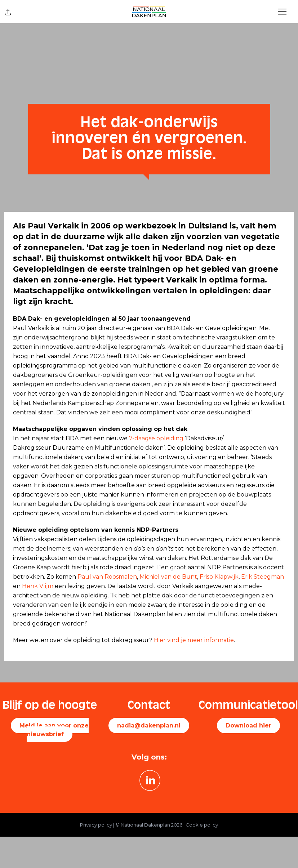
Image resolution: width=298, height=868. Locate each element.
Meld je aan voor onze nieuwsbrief (54, 730)
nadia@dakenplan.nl (149, 725)
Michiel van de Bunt (168, 577)
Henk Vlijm (38, 586)
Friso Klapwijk (219, 577)
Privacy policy (96, 825)
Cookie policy (202, 825)
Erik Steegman (263, 577)
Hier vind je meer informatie (194, 640)
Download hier (248, 725)
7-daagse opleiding (156, 438)
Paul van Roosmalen (107, 577)
